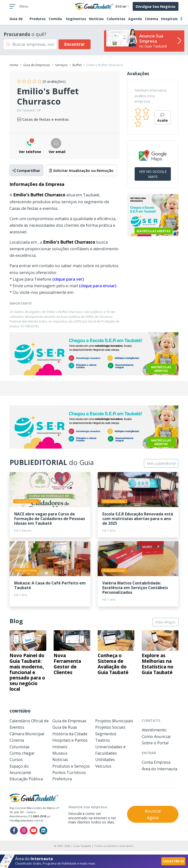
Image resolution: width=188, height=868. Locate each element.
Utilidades (105, 759)
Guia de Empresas (37, 65)
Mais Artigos (165, 622)
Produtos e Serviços (71, 766)
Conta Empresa (156, 762)
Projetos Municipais (114, 721)
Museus (60, 753)
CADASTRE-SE (173, 861)
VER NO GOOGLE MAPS (153, 174)
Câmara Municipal (27, 734)
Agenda (135, 19)
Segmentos (76, 19)
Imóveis (60, 747)
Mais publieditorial (161, 463)
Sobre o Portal (155, 743)
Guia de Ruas (65, 727)
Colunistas (116, 19)
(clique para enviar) (98, 286)
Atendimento (154, 730)
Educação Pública (26, 779)
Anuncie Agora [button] (153, 814)
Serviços (61, 65)
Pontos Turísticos (69, 772)
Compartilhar (26, 170)
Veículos (103, 766)
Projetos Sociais (110, 727)
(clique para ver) (68, 279)
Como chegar (22, 753)
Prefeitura (62, 779)
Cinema (152, 19)
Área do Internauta (159, 769)
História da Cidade (70, 734)
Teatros (103, 740)
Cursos (16, 759)
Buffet (77, 65)
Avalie (163, 118)
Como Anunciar (156, 736)
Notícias (96, 19)
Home (14, 65)
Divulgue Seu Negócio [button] (156, 6)
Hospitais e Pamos (70, 740)
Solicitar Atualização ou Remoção (81, 170)
